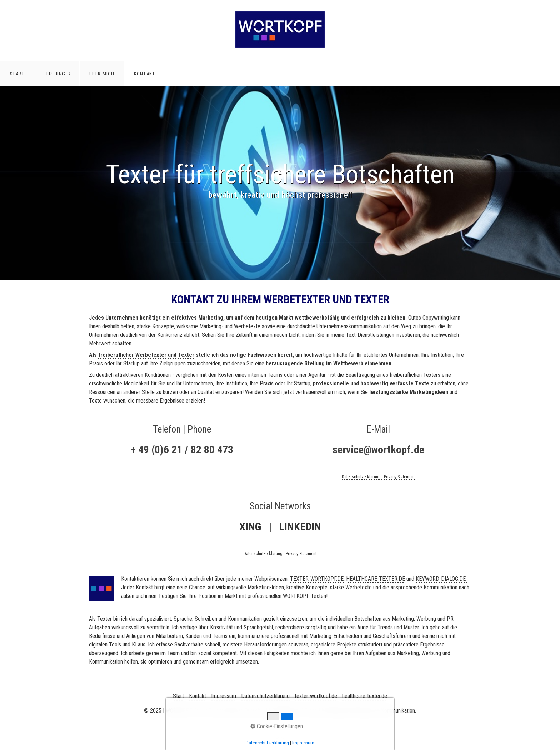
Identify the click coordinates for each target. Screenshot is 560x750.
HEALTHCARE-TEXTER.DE (376, 579)
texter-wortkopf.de (316, 696)
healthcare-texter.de (365, 696)
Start (17, 74)
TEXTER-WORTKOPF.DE (317, 579)
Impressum (224, 696)
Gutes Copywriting (429, 318)
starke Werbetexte (351, 587)
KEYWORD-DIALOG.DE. (441, 579)
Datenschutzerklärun (360, 477)
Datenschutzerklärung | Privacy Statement (280, 554)
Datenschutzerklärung (265, 696)
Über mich (102, 74)
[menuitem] (17, 74)
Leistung (54, 74)
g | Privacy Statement (396, 477)
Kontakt (145, 74)
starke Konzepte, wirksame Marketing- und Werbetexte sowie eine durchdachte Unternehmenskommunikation (259, 326)
